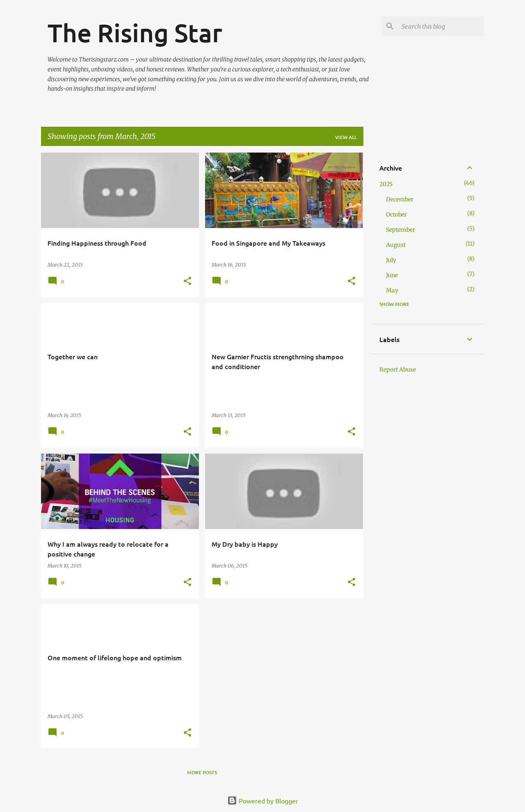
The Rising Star (135, 32)
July (391, 260)
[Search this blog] (441, 26)
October (396, 214)
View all (346, 137)
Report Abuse (398, 370)
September (401, 230)
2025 (386, 184)
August (396, 245)
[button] (187, 282)
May (392, 290)
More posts (202, 772)
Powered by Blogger (263, 801)
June (392, 275)
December (400, 199)
